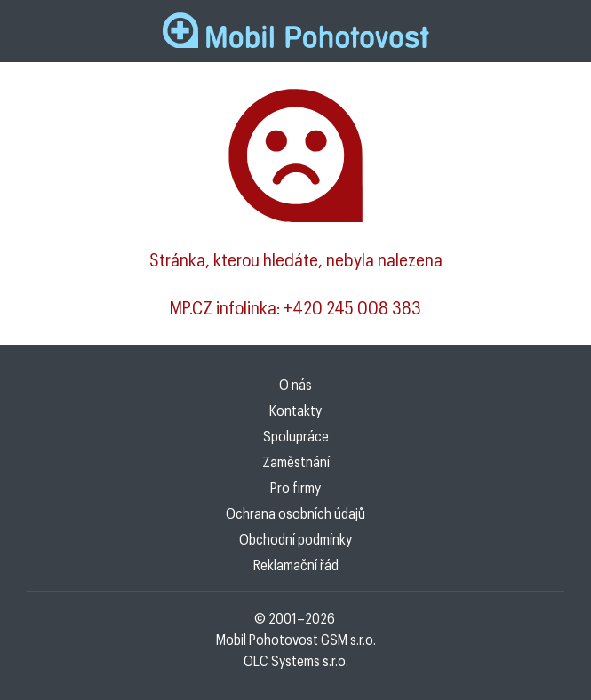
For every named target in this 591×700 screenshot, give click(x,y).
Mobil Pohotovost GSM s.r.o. (296, 639)
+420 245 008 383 (352, 307)
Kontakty (295, 410)
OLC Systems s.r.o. (296, 660)
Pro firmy (295, 487)
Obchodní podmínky (295, 539)
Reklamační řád (296, 565)
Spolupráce (296, 436)
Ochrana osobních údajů (295, 513)
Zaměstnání (296, 461)
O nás (295, 384)
